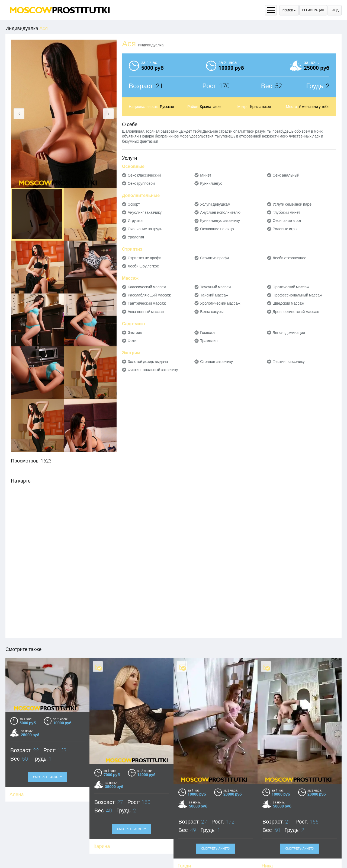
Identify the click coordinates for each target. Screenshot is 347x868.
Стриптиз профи (214, 258)
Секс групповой (141, 183)
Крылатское (210, 107)
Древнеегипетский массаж (296, 312)
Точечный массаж (216, 287)
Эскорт (134, 204)
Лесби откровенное (290, 258)
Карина (102, 846)
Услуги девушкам (215, 204)
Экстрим (135, 333)
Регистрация (313, 10)
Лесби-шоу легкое (143, 266)
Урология (136, 237)
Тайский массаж (214, 295)
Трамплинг (209, 341)
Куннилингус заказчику (220, 221)
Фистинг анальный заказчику (153, 370)
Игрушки (135, 221)
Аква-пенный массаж (146, 312)
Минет (206, 175)
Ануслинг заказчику (145, 212)
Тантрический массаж (147, 303)
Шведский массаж (288, 303)
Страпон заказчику (216, 362)
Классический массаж (147, 287)
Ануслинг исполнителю (220, 212)
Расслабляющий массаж (149, 295)
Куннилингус (211, 183)
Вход (335, 10)
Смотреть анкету (48, 777)
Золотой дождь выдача (148, 362)
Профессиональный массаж (298, 295)
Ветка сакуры (212, 312)
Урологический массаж (220, 303)
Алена (17, 794)
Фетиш (134, 341)
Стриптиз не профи (144, 258)
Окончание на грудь (145, 229)
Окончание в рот (287, 221)
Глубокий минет (287, 212)
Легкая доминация (289, 333)
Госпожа (207, 333)
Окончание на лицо (217, 229)
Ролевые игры (285, 229)
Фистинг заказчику (289, 362)
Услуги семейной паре (292, 204)
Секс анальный (286, 175)
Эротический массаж (291, 287)
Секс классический (144, 175)
